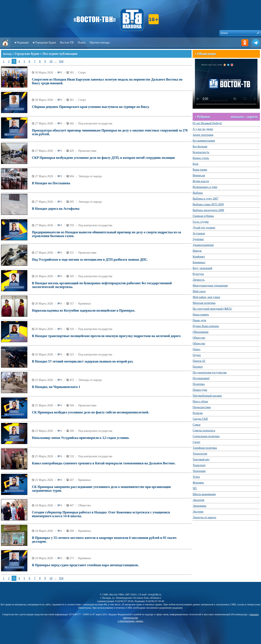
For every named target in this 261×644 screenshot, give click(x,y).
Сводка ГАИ (200, 419)
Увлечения (199, 471)
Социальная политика (206, 436)
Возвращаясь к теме (205, 187)
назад (7, 54)
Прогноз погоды (100, 43)
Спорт (82, 73)
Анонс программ (203, 135)
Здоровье (198, 239)
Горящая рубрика (203, 216)
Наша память (201, 315)
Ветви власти (201, 181)
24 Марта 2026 (44, 505)
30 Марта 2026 (44, 73)
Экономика (199, 506)
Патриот (198, 367)
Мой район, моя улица (206, 297)
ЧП (195, 488)
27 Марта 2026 (44, 123)
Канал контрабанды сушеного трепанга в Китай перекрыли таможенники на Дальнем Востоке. (104, 463)
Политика (199, 384)
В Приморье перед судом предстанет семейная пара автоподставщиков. (85, 565)
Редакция (23, 43)
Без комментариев (204, 141)
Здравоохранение (203, 245)
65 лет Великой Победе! (207, 123)
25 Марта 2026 (44, 380)
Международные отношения (210, 286)
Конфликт (199, 257)
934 (61, 61)
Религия (198, 413)
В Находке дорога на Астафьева (56, 209)
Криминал (85, 304)
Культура (198, 274)
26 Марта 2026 (44, 276)
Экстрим (198, 512)
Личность (199, 280)
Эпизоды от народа (90, 176)
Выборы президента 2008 (208, 210)
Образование (201, 332)
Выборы (198, 193)
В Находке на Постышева (51, 183)
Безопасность (201, 152)
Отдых (197, 355)
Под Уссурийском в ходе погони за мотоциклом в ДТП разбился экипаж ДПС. (90, 259)
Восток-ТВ (67, 43)
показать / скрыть (244, 117)
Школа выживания (204, 494)
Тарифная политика (205, 448)
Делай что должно (204, 228)
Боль (196, 164)
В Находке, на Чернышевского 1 (56, 387)
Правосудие (200, 390)
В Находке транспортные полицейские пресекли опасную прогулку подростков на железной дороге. (107, 336)
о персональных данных (130, 621)
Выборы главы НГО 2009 (208, 204)
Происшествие (87, 151)
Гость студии (201, 222)
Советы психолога (204, 430)
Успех (196, 477)
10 (51, 61)
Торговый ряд (201, 459)
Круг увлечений (202, 268)
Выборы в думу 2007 (205, 199)
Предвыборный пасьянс (207, 396)
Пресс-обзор (200, 401)
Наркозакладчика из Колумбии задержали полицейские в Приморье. (84, 310)
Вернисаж (199, 175)
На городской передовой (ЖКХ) (212, 309)
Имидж (197, 251)
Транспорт (199, 465)
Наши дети (199, 320)
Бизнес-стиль (201, 158)
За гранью (199, 233)
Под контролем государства (95, 123)
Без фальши (200, 146)
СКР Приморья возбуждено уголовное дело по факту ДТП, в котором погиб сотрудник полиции (103, 158)
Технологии (200, 454)
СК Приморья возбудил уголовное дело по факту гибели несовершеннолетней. (90, 412)
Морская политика (204, 303)
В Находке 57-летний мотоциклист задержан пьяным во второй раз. (83, 361)
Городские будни (46, 43)
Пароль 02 (199, 361)
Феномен (198, 483)
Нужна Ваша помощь (206, 326)
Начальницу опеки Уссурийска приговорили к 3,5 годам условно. (81, 438)
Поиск (82, 43)
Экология (198, 500)
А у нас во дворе (203, 129)
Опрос (197, 349)
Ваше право (200, 170)
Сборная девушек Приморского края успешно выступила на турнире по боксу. (91, 107)
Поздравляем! (201, 378)
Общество (85, 505)
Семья (196, 425)
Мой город (199, 291)
